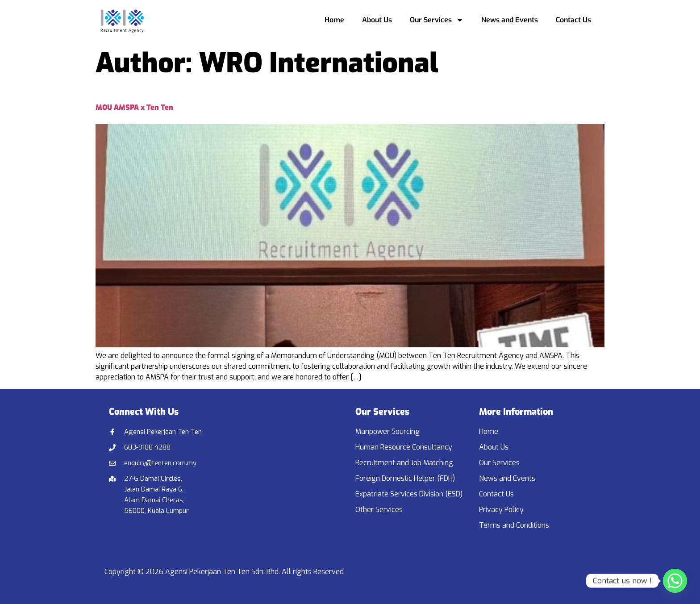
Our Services (437, 20)
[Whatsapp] (675, 581)
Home (334, 20)
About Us (377, 20)
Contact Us (573, 20)
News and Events (510, 20)
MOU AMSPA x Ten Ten (134, 107)
